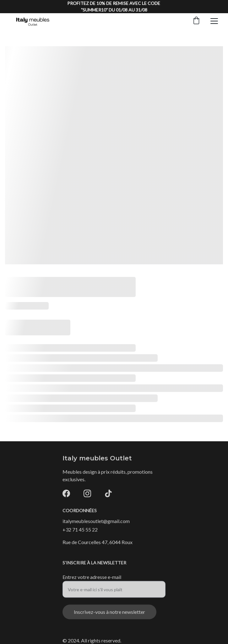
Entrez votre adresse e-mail (92, 580)
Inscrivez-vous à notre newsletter (109, 615)
